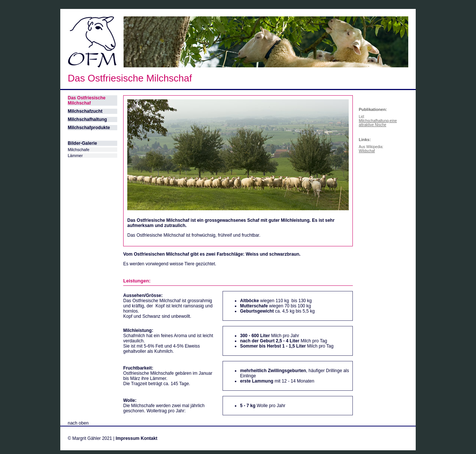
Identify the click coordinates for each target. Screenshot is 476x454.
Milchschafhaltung (87, 119)
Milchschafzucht (85, 111)
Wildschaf (367, 151)
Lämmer (75, 156)
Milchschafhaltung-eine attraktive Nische (378, 123)
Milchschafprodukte (89, 128)
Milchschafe (79, 150)
